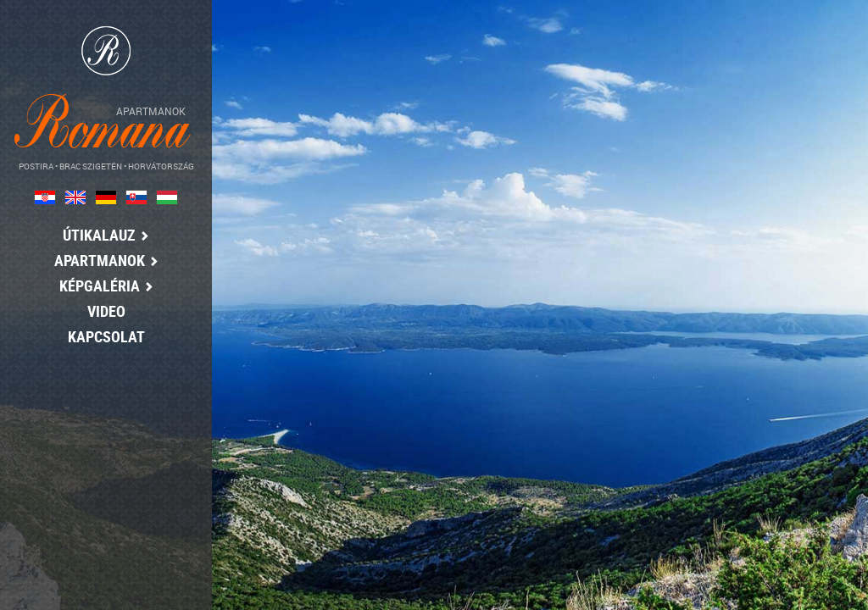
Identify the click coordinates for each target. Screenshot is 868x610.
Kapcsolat (101, 336)
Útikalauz (102, 235)
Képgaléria (101, 286)
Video (101, 311)
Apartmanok (101, 260)
